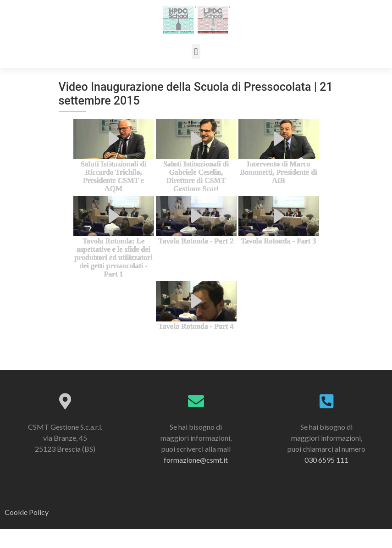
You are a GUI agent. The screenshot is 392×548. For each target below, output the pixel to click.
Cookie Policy (27, 532)
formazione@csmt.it (196, 479)
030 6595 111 (326, 479)
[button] (196, 52)
